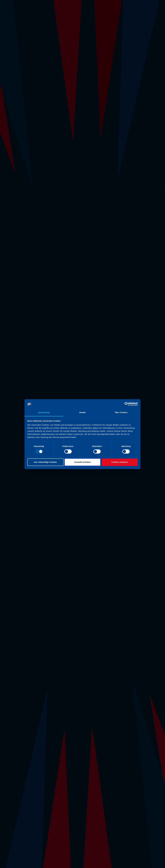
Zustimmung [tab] (44, 413)
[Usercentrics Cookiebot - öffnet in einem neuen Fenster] (126, 404)
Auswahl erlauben (82, 462)
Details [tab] (82, 413)
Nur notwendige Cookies (46, 462)
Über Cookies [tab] (121, 413)
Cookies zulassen (120, 462)
